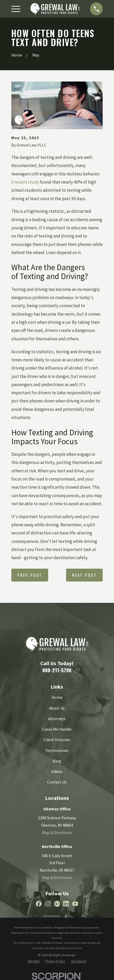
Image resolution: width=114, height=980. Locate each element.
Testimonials (57, 751)
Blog (57, 761)
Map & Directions (57, 833)
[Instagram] (48, 904)
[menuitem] (34, 961)
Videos (57, 772)
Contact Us (57, 782)
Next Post (84, 575)
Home (57, 697)
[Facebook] (39, 904)
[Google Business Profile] (57, 904)
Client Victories (57, 740)
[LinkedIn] (66, 904)
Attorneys (57, 719)
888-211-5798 (57, 670)
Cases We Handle (57, 729)
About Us (57, 708)
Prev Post (30, 575)
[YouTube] (75, 904)
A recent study (25, 182)
